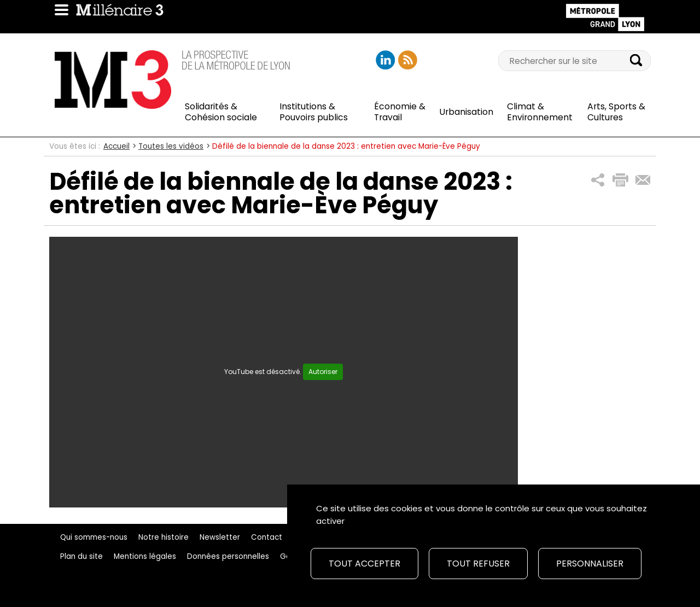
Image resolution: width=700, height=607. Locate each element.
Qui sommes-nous (94, 537)
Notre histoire (164, 537)
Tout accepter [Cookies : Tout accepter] (364, 564)
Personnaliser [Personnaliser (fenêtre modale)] (590, 564)
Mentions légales (145, 556)
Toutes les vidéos (171, 146)
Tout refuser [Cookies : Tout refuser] (478, 564)
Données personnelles (228, 556)
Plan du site (81, 556)
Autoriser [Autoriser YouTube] (323, 372)
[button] (598, 180)
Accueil (116, 146)
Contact (267, 537)
